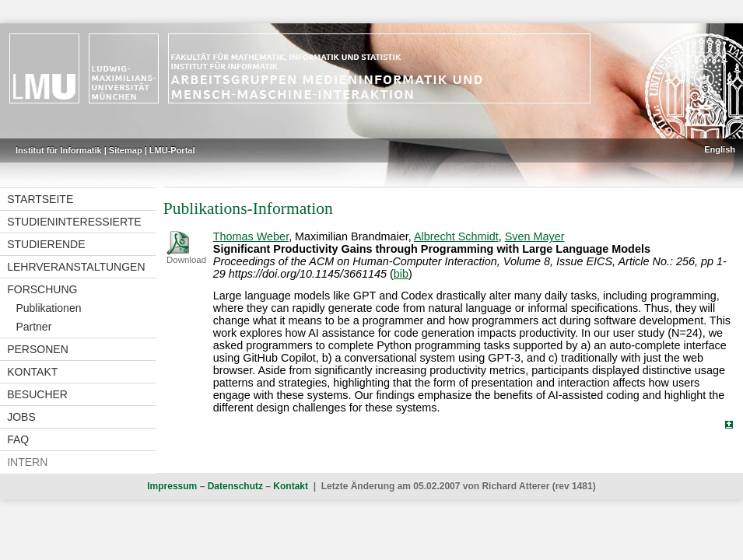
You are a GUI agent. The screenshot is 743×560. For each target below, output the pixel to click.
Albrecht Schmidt (456, 236)
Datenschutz (235, 486)
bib (401, 274)
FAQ (18, 439)
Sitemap (126, 150)
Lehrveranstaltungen (76, 267)
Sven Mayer (535, 236)
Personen (38, 349)
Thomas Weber (251, 236)
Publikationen (48, 308)
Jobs (21, 417)
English (720, 149)
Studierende (46, 244)
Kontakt (32, 372)
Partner (33, 327)
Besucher (37, 394)
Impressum (172, 486)
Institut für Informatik (59, 150)
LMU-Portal (172, 150)
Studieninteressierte (74, 222)
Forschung (42, 289)
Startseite (40, 199)
